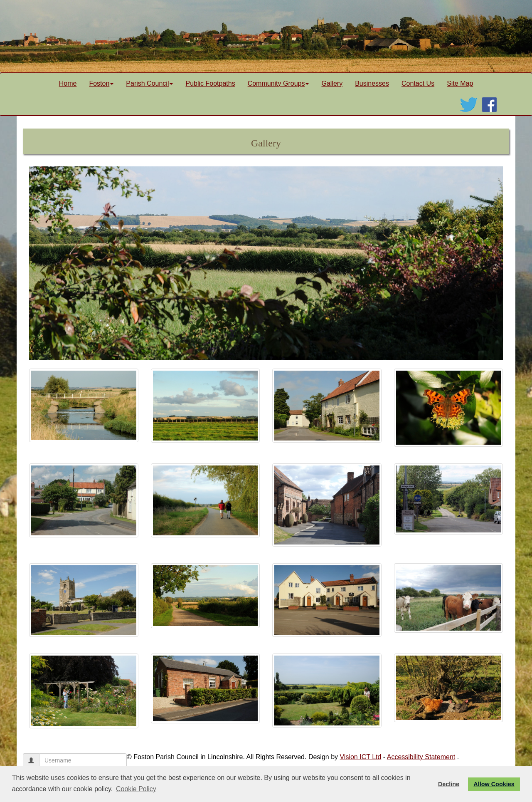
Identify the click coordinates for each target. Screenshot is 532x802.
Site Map (460, 83)
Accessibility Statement (421, 757)
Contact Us (418, 83)
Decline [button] (449, 784)
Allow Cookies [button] (494, 784)
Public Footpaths (210, 83)
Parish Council (149, 83)
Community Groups (278, 83)
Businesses (372, 83)
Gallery (332, 83)
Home (68, 83)
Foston (101, 83)
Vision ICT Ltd (360, 757)
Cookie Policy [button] (136, 789)
